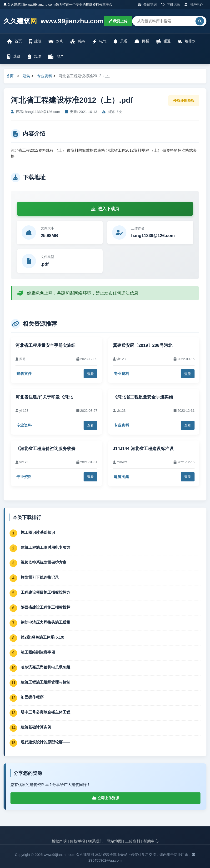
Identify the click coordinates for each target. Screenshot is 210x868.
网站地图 (114, 841)
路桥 (142, 41)
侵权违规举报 (184, 100)
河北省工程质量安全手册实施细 (45, 345)
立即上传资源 (105, 798)
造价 (14, 56)
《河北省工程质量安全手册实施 (143, 397)
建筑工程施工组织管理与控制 (45, 682)
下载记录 (171, 5)
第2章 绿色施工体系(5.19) (42, 637)
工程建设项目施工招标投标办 (45, 592)
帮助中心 (151, 841)
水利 (56, 41)
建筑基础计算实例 (36, 727)
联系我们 (96, 841)
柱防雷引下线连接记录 (40, 577)
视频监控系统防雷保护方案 (44, 562)
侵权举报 (77, 841)
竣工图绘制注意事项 (38, 652)
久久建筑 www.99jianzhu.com (54, 21)
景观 (120, 41)
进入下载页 (105, 209)
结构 (78, 41)
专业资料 (45, 76)
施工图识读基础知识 (38, 532)
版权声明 (59, 841)
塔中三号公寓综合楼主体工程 (45, 712)
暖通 (164, 41)
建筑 (35, 41)
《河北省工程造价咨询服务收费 (45, 449)
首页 (15, 41)
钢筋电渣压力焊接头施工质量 (45, 622)
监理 (34, 56)
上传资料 (133, 841)
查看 (90, 374)
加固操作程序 (32, 697)
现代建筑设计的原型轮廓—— (45, 742)
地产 (56, 56)
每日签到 (147, 5)
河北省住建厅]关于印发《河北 (44, 397)
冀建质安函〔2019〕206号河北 (143, 345)
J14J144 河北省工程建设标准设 (143, 449)
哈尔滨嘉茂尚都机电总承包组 (45, 667)
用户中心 (194, 5)
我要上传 (118, 21)
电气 (100, 41)
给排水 (187, 41)
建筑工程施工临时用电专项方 (45, 547)
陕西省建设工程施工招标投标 (45, 607)
